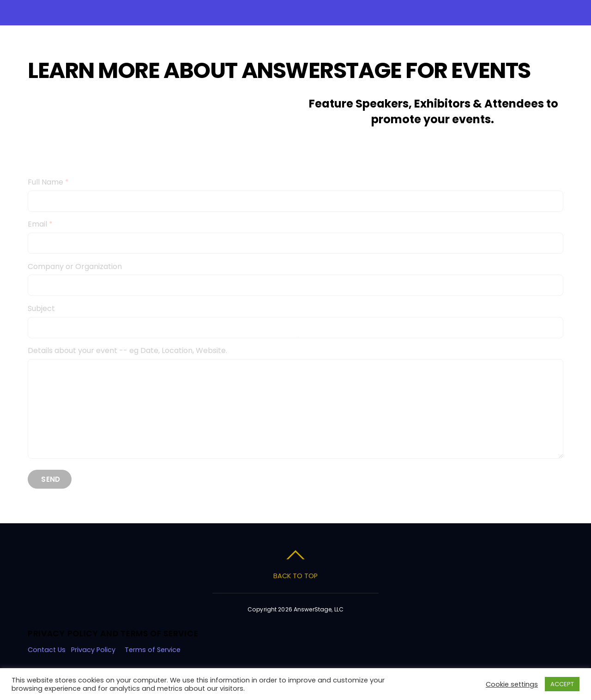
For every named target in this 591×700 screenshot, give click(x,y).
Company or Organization (75, 266)
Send (51, 479)
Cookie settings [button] (512, 684)
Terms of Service (154, 650)
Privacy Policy (93, 650)
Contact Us (47, 650)
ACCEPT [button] (562, 684)
